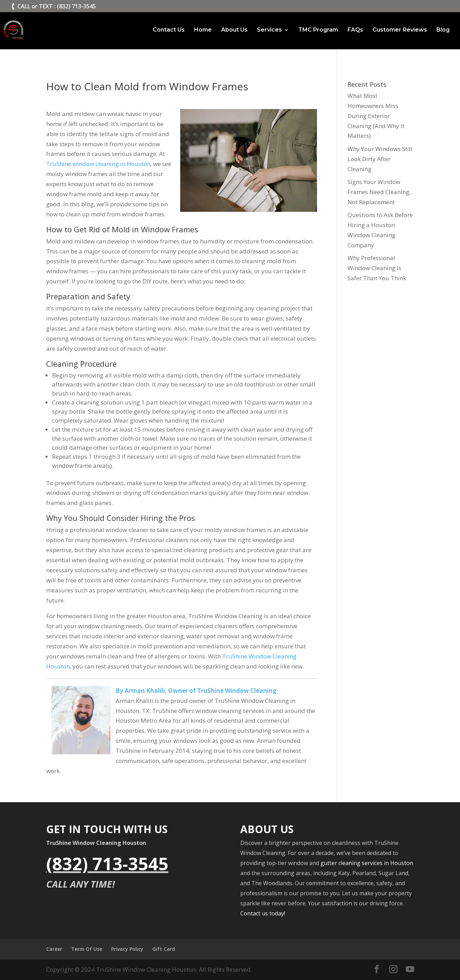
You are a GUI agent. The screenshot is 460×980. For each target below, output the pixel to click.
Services (269, 30)
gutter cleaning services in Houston (367, 863)
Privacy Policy (127, 949)
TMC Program (318, 30)
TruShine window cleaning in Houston (98, 164)
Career (54, 949)
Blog (443, 30)
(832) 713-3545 (107, 864)
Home (203, 30)
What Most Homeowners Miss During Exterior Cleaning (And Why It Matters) (376, 116)
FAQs (355, 30)
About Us (234, 30)
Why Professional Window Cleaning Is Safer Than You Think (377, 268)
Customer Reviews (400, 30)
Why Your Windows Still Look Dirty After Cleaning (380, 159)
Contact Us (169, 30)
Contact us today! (263, 913)
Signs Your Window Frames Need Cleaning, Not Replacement (379, 192)
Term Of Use (87, 949)
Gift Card (164, 949)
